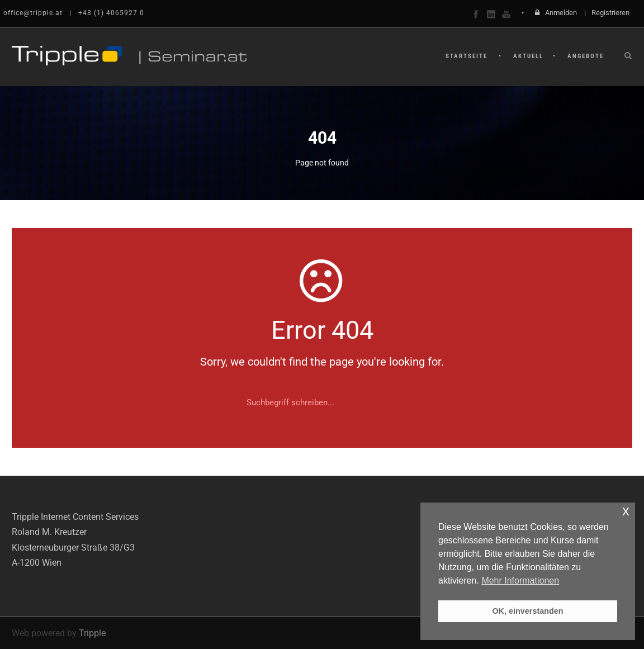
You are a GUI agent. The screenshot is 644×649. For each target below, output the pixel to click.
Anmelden (561, 13)
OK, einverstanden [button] (527, 611)
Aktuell (528, 56)
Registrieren (610, 13)
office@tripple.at (33, 13)
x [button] (626, 511)
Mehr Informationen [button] (520, 581)
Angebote (586, 56)
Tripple (92, 633)
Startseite (467, 56)
